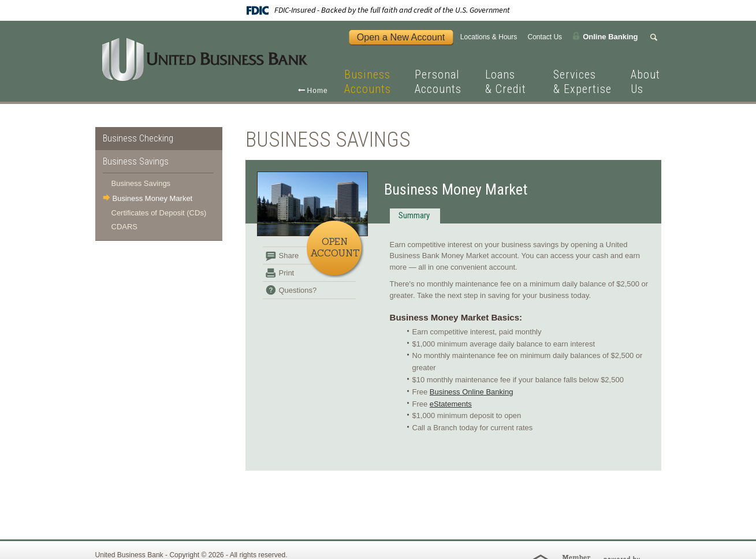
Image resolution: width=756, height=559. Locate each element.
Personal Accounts (438, 82)
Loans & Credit (506, 82)
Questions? (298, 290)
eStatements (451, 404)
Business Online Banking (472, 392)
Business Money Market (153, 198)
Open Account (335, 247)
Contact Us (545, 37)
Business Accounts (368, 82)
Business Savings (136, 161)
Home (318, 91)
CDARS (125, 227)
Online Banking (610, 36)
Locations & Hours (489, 37)
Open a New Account (401, 37)
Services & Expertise (582, 82)
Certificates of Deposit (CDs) (159, 213)
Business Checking (138, 138)
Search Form (656, 38)
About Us (645, 82)
